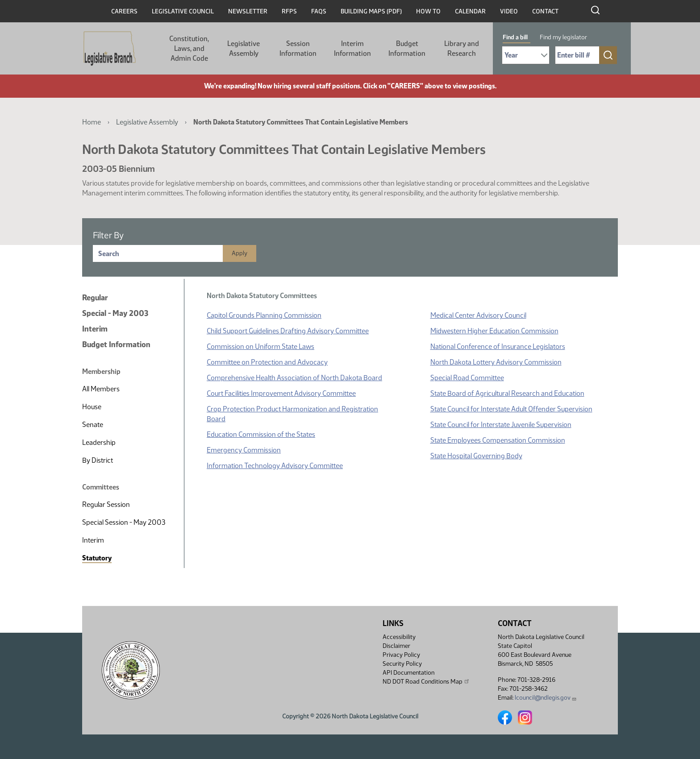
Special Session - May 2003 (124, 522)
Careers (124, 11)
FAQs (319, 11)
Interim (95, 329)
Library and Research (462, 48)
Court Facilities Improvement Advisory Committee (281, 393)
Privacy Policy (401, 655)
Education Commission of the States (261, 434)
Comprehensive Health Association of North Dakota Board (294, 378)
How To (428, 11)
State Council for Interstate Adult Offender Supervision (511, 409)
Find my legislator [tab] (563, 37)
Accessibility (399, 637)
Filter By (108, 235)
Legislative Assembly (244, 48)
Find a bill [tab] (515, 37)
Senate (93, 425)
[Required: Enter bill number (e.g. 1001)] (577, 55)
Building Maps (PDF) (371, 11)
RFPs (289, 11)
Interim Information (352, 48)
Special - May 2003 (115, 313)
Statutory (97, 558)
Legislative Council (183, 11)
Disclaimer (396, 646)
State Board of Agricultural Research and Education (507, 393)
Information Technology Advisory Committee (275, 466)
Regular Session (106, 504)
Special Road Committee (467, 378)
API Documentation (408, 673)
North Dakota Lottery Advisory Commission (496, 362)
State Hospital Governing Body (476, 456)
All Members (101, 389)
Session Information (298, 48)
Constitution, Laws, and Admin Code (189, 48)
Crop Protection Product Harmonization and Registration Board (292, 414)
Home (92, 122)
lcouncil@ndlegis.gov (546, 698)
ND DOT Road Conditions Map (426, 681)
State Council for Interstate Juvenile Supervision (501, 425)
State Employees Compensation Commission (498, 440)
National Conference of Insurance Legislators (498, 346)
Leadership (99, 442)
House (92, 407)
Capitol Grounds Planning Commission (264, 315)
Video (509, 11)
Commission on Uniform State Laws (260, 346)
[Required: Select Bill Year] (526, 55)
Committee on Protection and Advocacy (267, 362)
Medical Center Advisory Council (478, 315)
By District (98, 460)
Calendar (470, 11)
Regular (95, 298)
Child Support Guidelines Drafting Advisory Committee (288, 331)
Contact (545, 11)
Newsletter (248, 11)
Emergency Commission (244, 450)
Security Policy (402, 664)
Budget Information (407, 48)
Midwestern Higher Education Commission (494, 331)
